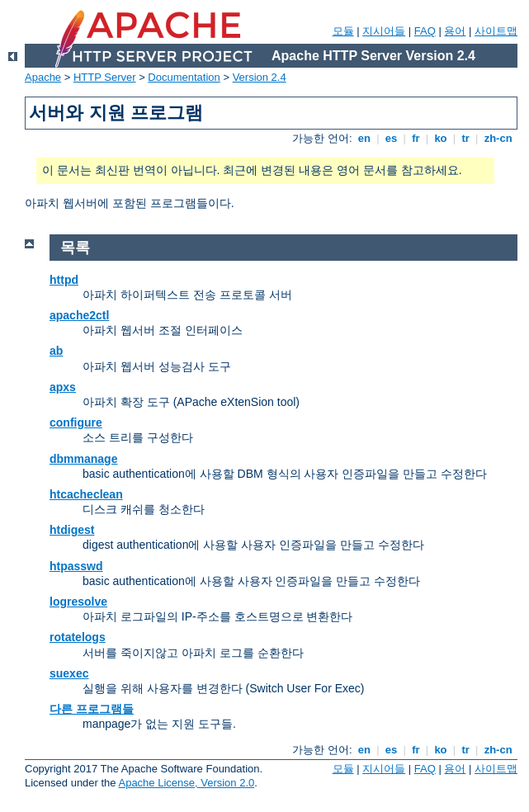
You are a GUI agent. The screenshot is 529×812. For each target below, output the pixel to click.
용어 (455, 31)
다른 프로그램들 (92, 709)
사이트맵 (496, 31)
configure (76, 423)
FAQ (425, 31)
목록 (75, 248)
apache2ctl (79, 315)
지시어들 (384, 31)
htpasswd (76, 566)
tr (466, 138)
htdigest (72, 530)
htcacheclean (86, 494)
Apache (43, 77)
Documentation (184, 77)
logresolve (78, 602)
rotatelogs (78, 637)
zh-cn (498, 138)
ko (441, 138)
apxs (63, 387)
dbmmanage (83, 459)
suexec (69, 673)
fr (416, 138)
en (364, 138)
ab (56, 351)
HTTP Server (105, 77)
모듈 (343, 31)
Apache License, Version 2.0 (186, 783)
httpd (64, 280)
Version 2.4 (260, 77)
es (391, 138)
